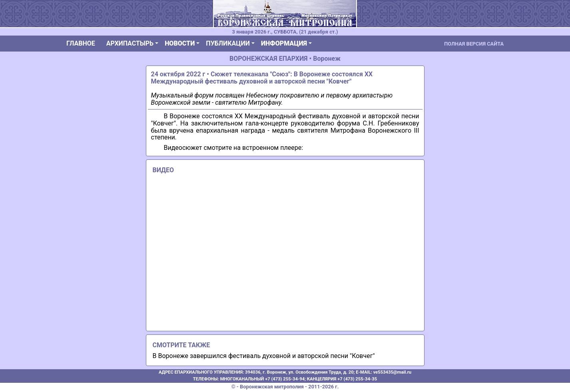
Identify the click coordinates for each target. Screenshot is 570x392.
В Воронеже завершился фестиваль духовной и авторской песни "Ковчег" (264, 356)
